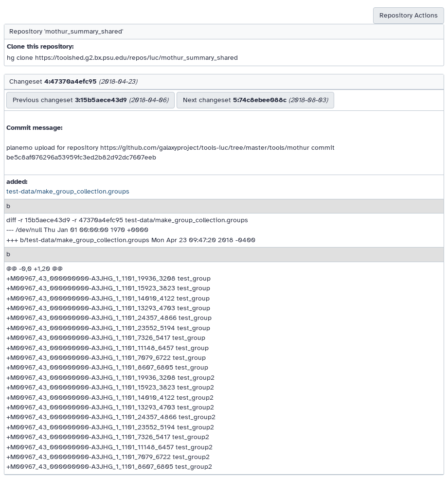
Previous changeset (90, 100)
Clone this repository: (40, 46)
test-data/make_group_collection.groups (68, 191)
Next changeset (255, 100)
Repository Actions (409, 15)
